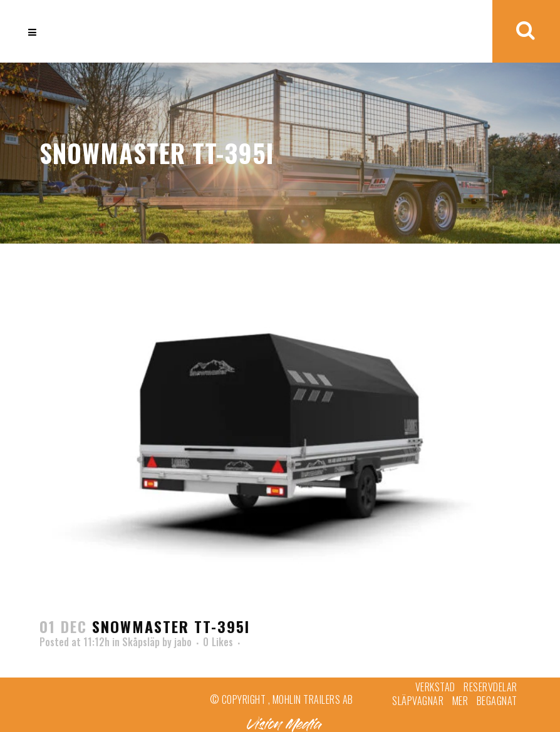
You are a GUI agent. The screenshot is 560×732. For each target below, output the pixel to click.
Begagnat (497, 701)
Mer (460, 701)
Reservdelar (490, 687)
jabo (183, 642)
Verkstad (435, 687)
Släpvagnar (418, 701)
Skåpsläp (141, 642)
